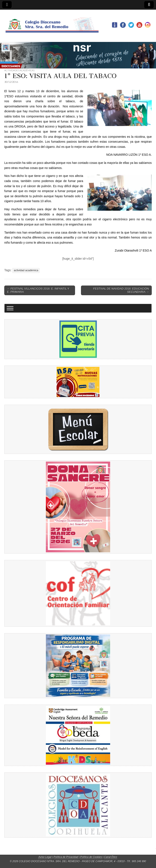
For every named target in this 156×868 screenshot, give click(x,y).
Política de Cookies (91, 857)
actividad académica (26, 270)
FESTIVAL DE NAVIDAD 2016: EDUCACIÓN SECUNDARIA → (121, 290)
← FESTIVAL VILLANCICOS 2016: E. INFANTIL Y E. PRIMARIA (38, 290)
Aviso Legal (45, 857)
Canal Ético (111, 857)
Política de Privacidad (66, 857)
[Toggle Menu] (10, 308)
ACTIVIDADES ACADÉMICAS (19, 70)
